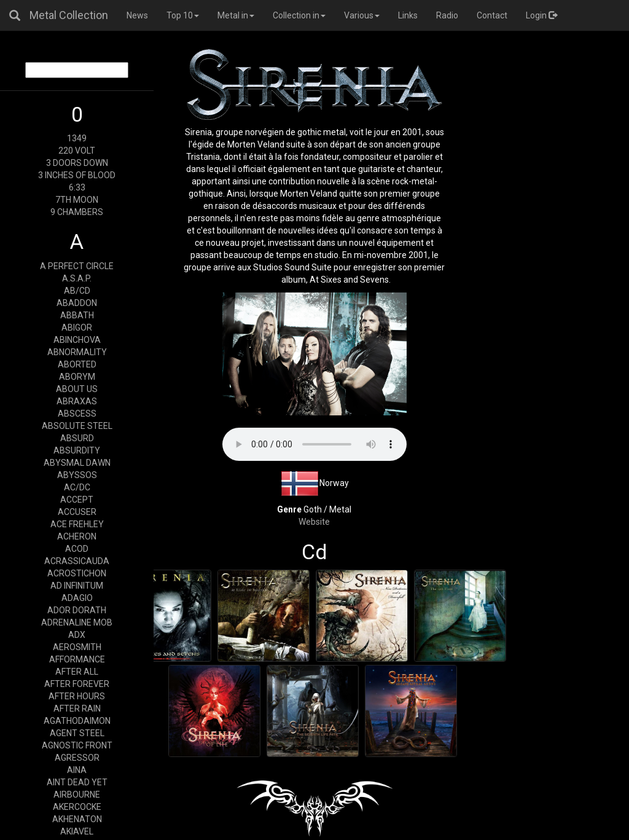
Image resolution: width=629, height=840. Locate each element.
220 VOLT (77, 151)
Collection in (299, 15)
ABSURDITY (77, 450)
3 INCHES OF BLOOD (77, 175)
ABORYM (77, 377)
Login (541, 15)
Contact (492, 15)
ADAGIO (77, 598)
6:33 (77, 187)
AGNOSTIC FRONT (77, 745)
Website (314, 522)
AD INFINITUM (77, 586)
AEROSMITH (77, 647)
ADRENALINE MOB (77, 622)
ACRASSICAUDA (77, 561)
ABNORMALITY (77, 352)
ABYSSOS (77, 475)
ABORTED (77, 364)
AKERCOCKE (77, 807)
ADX (77, 635)
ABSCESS (77, 414)
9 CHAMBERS (77, 212)
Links (408, 15)
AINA (77, 770)
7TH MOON (77, 200)
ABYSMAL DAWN (77, 463)
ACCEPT (77, 500)
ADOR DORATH (77, 610)
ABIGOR (77, 328)
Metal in (236, 15)
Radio (447, 15)
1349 (77, 138)
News (137, 15)
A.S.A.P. (77, 278)
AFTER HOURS (77, 696)
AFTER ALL (77, 672)
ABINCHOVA (77, 340)
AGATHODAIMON (77, 721)
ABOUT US (77, 389)
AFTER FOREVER (77, 684)
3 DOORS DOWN (77, 163)
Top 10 (183, 15)
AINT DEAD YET (77, 782)
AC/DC (77, 487)
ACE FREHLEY (77, 524)
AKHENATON (77, 819)
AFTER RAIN (77, 709)
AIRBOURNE (77, 795)
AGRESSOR (77, 758)
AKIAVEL (77, 831)
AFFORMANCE (77, 659)
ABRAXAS (77, 401)
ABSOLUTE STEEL (77, 426)
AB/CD (77, 291)
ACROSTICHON (77, 573)
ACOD (77, 549)
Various (362, 15)
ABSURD (77, 438)
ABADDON (77, 303)
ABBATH (77, 315)
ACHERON (77, 536)
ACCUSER (77, 512)
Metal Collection (69, 15)
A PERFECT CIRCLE (77, 266)
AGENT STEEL (77, 733)
